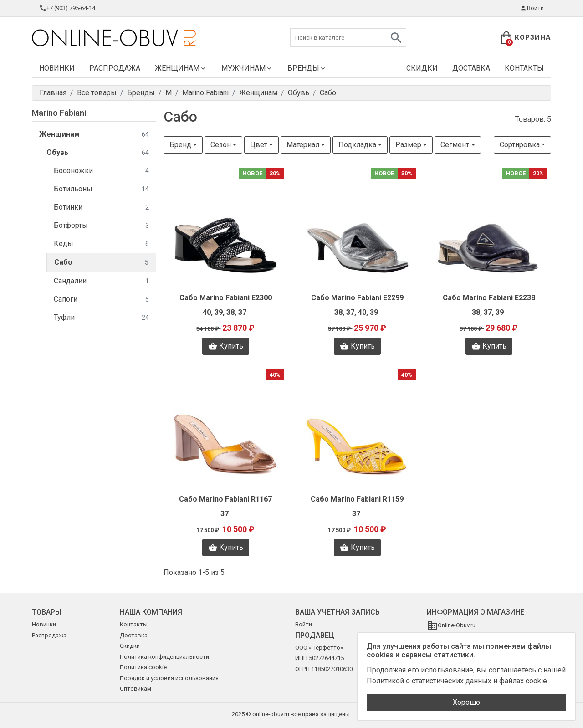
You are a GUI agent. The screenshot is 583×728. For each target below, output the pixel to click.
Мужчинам (247, 68)
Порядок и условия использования (169, 678)
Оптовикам (136, 689)
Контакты (524, 68)
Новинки (57, 68)
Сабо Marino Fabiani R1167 (225, 499)
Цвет (259, 145)
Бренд (180, 145)
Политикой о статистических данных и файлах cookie (457, 681)
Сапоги (101, 300)
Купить (226, 346)
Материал (303, 145)
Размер (408, 145)
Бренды (307, 68)
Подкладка (357, 145)
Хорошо (466, 702)
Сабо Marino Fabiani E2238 (489, 298)
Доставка (471, 68)
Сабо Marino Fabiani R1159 (357, 499)
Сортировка (520, 145)
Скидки (422, 68)
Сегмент (455, 145)
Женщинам (181, 68)
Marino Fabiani (59, 113)
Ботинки (101, 208)
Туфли (101, 318)
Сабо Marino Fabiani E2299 (357, 298)
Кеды (101, 244)
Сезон (221, 145)
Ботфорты (101, 226)
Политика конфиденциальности (164, 657)
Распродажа (115, 68)
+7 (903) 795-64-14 (67, 8)
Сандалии (101, 281)
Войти (532, 8)
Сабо (101, 263)
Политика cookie (143, 667)
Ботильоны (101, 189)
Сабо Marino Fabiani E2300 (226, 298)
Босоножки (101, 171)
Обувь (98, 153)
